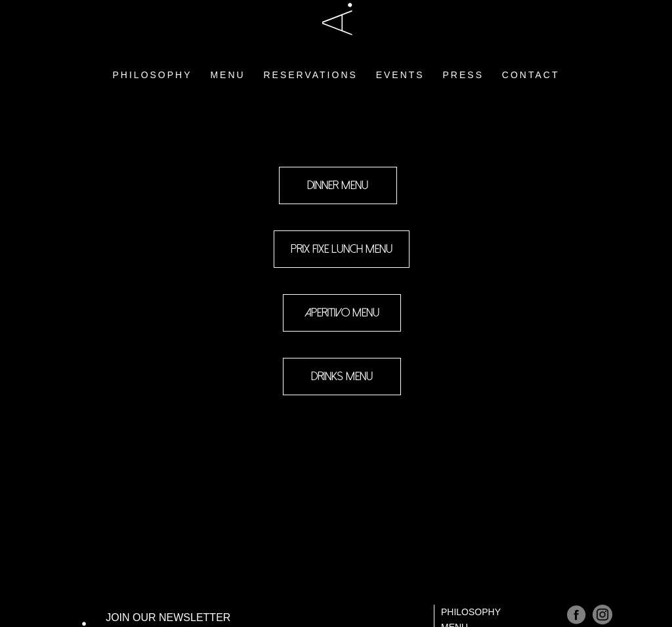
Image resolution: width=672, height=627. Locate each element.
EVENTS (400, 54)
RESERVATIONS (310, 54)
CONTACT (531, 54)
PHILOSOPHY (153, 54)
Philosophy (471, 612)
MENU (227, 54)
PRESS (463, 54)
